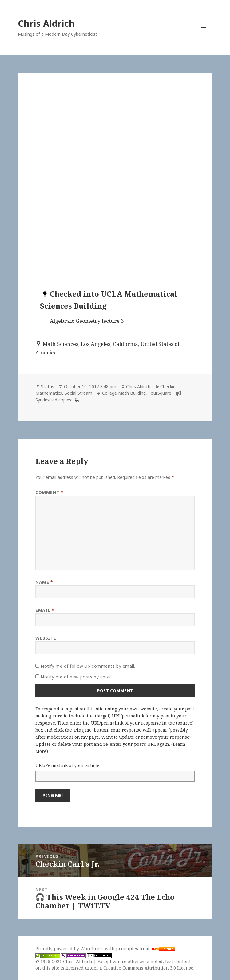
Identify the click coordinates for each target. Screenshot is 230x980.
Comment (50, 492)
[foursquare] (76, 400)
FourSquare (160, 393)
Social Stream (78, 393)
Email (45, 610)
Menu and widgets (204, 36)
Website (46, 638)
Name (44, 582)
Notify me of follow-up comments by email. (88, 666)
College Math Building (124, 393)
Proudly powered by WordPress (70, 948)
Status (48, 387)
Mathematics (49, 393)
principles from (146, 948)
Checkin (168, 387)
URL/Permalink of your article (67, 765)
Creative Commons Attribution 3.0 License (148, 968)
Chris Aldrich (46, 23)
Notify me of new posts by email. (77, 677)
